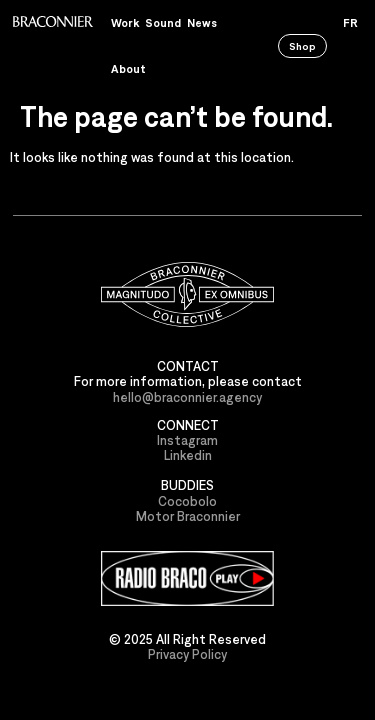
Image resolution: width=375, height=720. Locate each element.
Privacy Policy (187, 654)
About (128, 68)
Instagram (187, 440)
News (202, 22)
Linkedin (188, 455)
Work (125, 22)
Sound (163, 22)
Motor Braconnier (188, 516)
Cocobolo (187, 501)
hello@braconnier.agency (187, 397)
